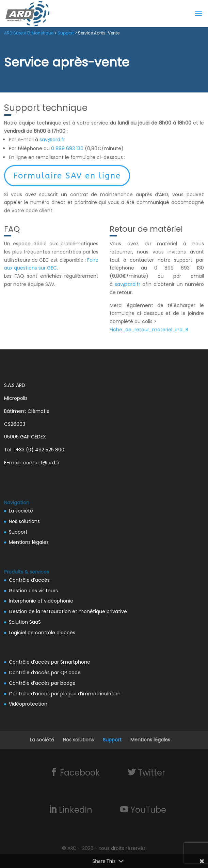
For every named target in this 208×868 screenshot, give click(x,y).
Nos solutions (24, 521)
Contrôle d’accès (29, 580)
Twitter (150, 772)
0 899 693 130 (67, 148)
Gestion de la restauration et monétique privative (68, 611)
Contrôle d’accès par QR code (45, 672)
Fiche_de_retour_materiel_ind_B (149, 330)
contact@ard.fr (42, 463)
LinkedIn (75, 810)
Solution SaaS (25, 622)
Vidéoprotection (28, 704)
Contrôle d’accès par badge (42, 683)
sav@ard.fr (52, 140)
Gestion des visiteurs (33, 591)
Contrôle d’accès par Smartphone (50, 662)
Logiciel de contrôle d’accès (42, 633)
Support (18, 532)
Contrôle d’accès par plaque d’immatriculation (65, 694)
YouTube (147, 810)
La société (21, 511)
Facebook (79, 772)
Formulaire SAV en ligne (67, 176)
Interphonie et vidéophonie (41, 601)
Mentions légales (29, 542)
